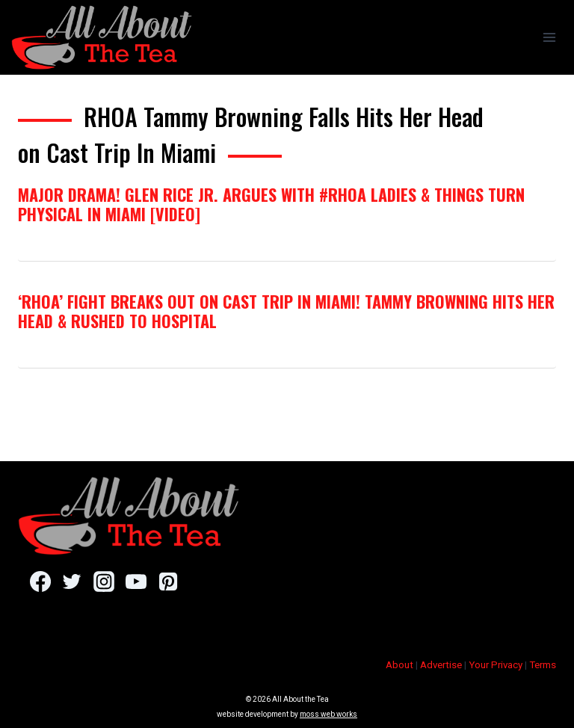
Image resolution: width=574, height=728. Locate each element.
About (399, 665)
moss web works (328, 714)
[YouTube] (136, 582)
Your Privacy (496, 665)
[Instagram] (104, 582)
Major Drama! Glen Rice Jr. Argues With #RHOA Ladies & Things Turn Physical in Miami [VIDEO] (271, 204)
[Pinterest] (168, 582)
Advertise (441, 665)
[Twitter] (72, 582)
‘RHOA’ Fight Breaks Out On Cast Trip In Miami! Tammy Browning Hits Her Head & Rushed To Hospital (286, 311)
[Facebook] (40, 582)
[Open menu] (549, 37)
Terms (543, 665)
